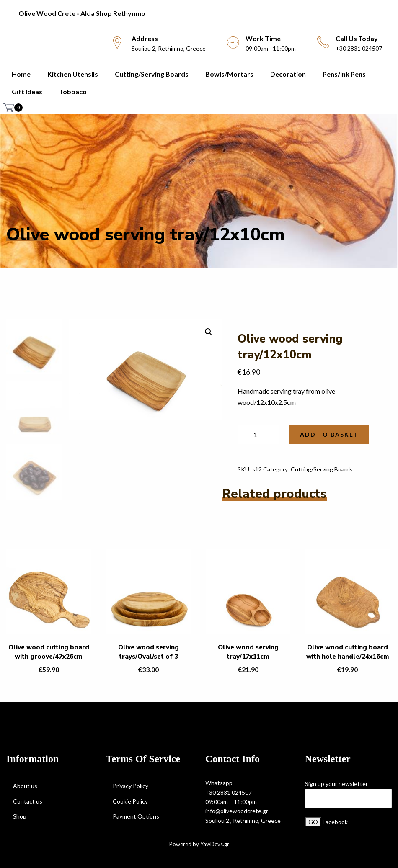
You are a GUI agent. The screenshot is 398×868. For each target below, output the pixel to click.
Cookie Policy (130, 801)
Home (21, 74)
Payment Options (136, 816)
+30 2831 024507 (229, 792)
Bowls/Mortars (229, 74)
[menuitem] (199, 13)
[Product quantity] (258, 435)
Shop (20, 816)
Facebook (335, 822)
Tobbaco (73, 91)
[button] (209, 332)
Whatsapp (219, 783)
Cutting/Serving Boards (152, 74)
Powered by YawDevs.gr (199, 844)
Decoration (288, 74)
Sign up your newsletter (336, 784)
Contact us (28, 801)
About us (25, 786)
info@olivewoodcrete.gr (237, 811)
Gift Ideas (27, 91)
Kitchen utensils (73, 74)
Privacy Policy (131, 786)
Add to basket (329, 434)
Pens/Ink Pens (344, 74)
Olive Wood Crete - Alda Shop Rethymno (82, 13)
